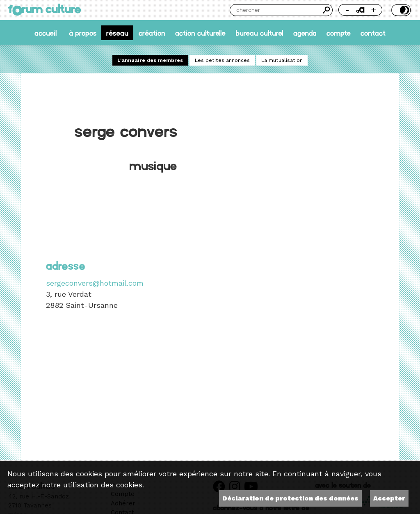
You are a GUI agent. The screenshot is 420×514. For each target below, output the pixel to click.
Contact (373, 33)
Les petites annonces (222, 60)
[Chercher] (275, 10)
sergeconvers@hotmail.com (95, 283)
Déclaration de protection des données (290, 498)
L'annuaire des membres (150, 60)
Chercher (327, 10)
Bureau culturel (259, 33)
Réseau (117, 33)
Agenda (305, 33)
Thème (400, 10)
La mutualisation (282, 60)
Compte (339, 33)
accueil (46, 33)
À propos (83, 33)
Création (152, 33)
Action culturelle (200, 33)
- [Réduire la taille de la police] (347, 10)
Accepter (389, 498)
